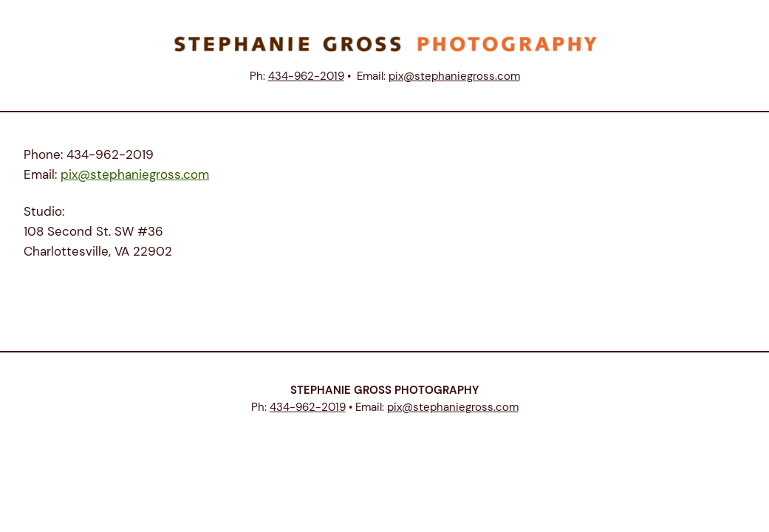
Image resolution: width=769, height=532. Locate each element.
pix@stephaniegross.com (454, 76)
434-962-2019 (306, 76)
